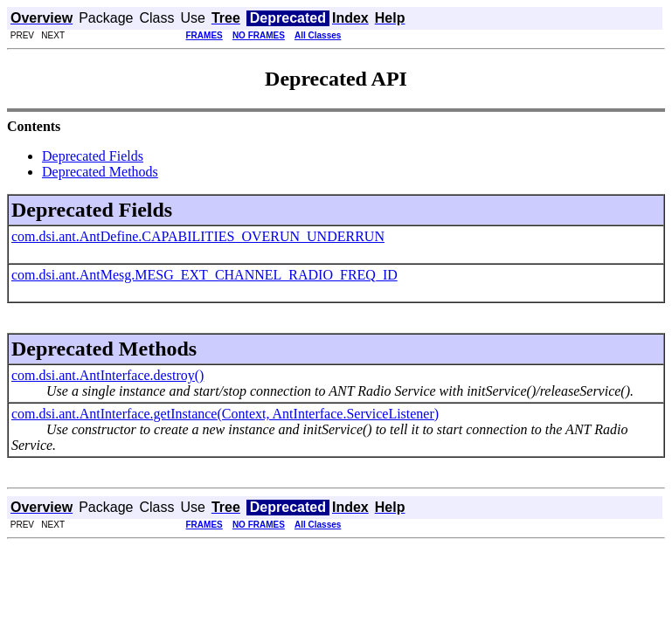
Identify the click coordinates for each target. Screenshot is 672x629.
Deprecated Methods (100, 172)
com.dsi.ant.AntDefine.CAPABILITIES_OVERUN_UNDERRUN (198, 236)
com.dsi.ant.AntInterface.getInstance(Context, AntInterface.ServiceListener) (225, 414)
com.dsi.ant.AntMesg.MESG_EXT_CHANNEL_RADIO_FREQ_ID (204, 275)
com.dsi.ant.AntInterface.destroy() (107, 375)
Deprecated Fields (93, 156)
